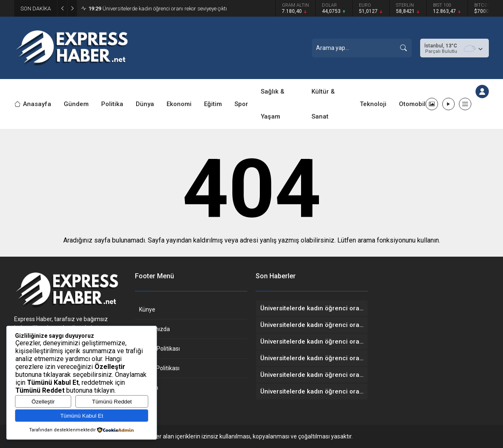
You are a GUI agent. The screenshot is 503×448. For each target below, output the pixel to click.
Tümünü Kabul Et (82, 416)
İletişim (149, 388)
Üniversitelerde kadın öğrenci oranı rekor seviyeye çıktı (158, 9)
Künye (147, 309)
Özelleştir (43, 402)
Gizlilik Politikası (159, 349)
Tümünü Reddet (112, 402)
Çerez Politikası (159, 368)
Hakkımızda (154, 329)
